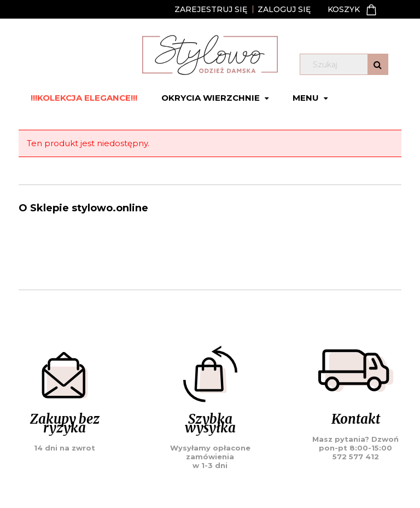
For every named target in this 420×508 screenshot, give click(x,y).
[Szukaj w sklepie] (346, 65)
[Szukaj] (378, 64)
